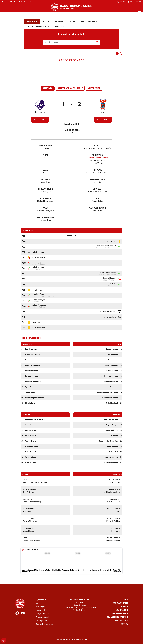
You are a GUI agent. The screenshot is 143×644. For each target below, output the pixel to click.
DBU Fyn (124, 607)
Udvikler (98, 189)
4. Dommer (46, 199)
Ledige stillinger (42, 614)
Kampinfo (48, 88)
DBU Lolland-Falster (117, 617)
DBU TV (12, 2)
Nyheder (39, 603)
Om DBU (4, 2)
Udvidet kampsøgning (38, 27)
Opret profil (135, 2)
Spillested (98, 155)
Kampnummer (46, 146)
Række (98, 146)
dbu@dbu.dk (81, 610)
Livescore (61, 27)
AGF (103, 112)
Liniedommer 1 (98, 180)
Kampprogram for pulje (70, 88)
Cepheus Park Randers (98, 158)
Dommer (46, 180)
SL (45, 158)
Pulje (46, 155)
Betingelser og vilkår (44, 624)
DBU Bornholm (120, 603)
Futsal (124, 624)
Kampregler (94, 88)
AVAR (46, 208)
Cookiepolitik (41, 621)
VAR (98, 199)
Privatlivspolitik (42, 617)
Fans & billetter (24, 2)
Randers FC (40, 112)
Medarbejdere (41, 610)
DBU (126, 600)
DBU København (120, 614)
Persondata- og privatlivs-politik (71, 639)
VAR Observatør (98, 208)
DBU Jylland (122, 610)
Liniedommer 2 (45, 189)
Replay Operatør (45, 218)
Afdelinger (40, 607)
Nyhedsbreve (41, 600)
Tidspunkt (98, 170)
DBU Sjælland (121, 621)
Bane (46, 170)
